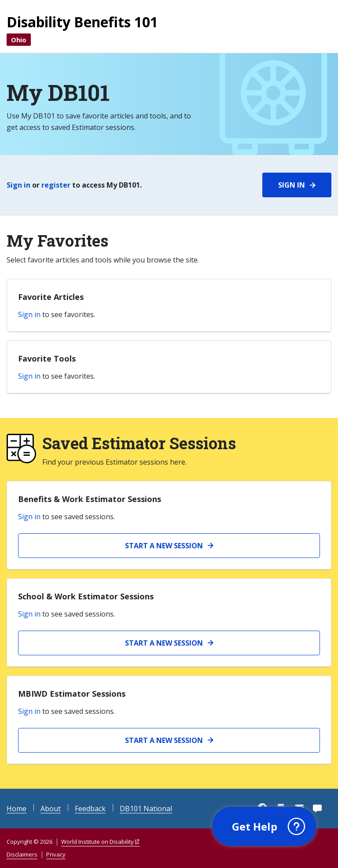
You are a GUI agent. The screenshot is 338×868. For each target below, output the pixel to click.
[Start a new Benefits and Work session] (169, 546)
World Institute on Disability (97, 842)
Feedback (90, 809)
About (51, 809)
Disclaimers (22, 854)
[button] (264, 826)
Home (17, 809)
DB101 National (146, 809)
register (56, 185)
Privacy (56, 854)
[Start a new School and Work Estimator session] (169, 643)
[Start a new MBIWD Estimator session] (169, 740)
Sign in (18, 185)
